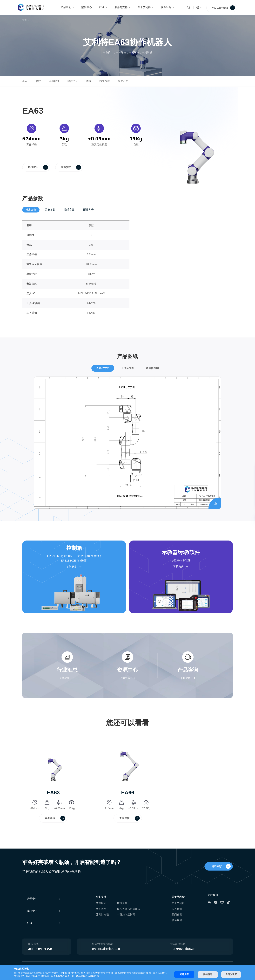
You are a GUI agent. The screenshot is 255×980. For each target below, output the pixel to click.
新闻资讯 (177, 915)
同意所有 (184, 974)
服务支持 (101, 897)
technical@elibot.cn (106, 949)
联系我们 (177, 920)
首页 (25, 20)
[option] (53, 783)
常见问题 (101, 909)
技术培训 (101, 903)
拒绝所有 (208, 974)
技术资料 (122, 903)
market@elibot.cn (182, 949)
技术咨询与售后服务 (129, 909)
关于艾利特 (178, 897)
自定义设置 (231, 974)
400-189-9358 (40, 949)
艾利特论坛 (102, 915)
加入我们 (177, 909)
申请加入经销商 (126, 915)
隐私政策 (94, 976)
